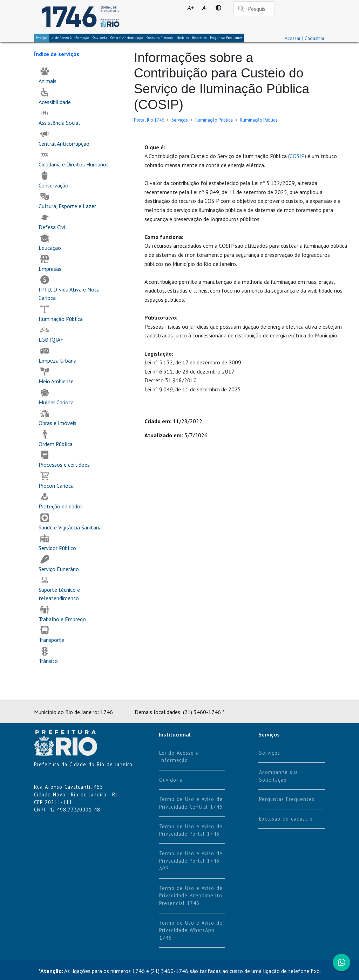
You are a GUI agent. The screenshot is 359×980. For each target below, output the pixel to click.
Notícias (183, 38)
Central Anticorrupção (127, 38)
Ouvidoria (100, 38)
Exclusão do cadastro (286, 819)
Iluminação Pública (214, 120)
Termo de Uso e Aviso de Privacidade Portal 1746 (191, 830)
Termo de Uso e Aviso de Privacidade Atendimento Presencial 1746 (191, 896)
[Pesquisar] (254, 9)
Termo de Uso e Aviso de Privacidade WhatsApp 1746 (191, 930)
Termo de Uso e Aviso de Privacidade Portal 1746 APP (191, 861)
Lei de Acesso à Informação (179, 757)
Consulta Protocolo (160, 38)
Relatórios (199, 38)
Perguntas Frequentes (226, 38)
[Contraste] (218, 8)
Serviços (41, 38)
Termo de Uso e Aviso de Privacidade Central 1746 (191, 803)
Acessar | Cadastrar (305, 38)
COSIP (297, 156)
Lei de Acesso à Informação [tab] (70, 38)
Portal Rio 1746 (149, 120)
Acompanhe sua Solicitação (279, 776)
